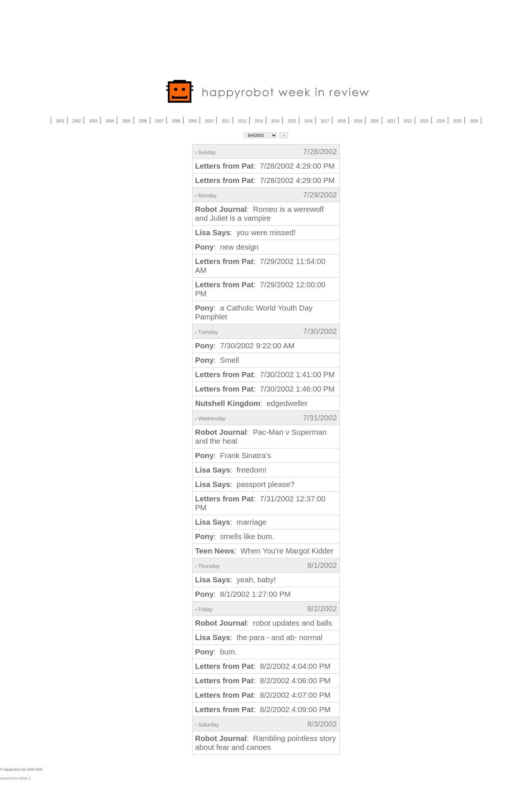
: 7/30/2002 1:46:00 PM (265, 389)
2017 (325, 121)
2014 (275, 121)
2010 (209, 121)
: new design (227, 247)
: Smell (217, 360)
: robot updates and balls (264, 623)
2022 (408, 121)
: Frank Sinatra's (233, 455)
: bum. (216, 652)
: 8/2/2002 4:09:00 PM (263, 709)
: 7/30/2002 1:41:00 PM (265, 374)
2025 (457, 121)
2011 (226, 121)
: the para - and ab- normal (259, 637)
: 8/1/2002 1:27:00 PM (243, 594)
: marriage (231, 522)
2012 (242, 121)
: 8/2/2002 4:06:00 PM (263, 680)
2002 (77, 121)
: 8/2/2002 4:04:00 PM (263, 666)
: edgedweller (251, 403)
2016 (308, 121)
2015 (292, 121)
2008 (176, 121)
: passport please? (245, 484)
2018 (341, 121)
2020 (375, 121)
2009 (192, 121)
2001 (60, 121)
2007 (160, 121)
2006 (143, 121)
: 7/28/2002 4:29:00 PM (265, 166)
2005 (126, 121)
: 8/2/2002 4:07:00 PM (263, 695)
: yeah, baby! (236, 580)
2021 (391, 121)
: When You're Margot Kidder (264, 551)
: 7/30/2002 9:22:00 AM (245, 346)
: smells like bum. (235, 536)
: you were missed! (245, 232)
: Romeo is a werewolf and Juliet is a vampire (259, 214)
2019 (358, 121)
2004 (110, 121)
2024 (441, 121)
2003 (93, 121)
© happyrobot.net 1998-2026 (21, 769)
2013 (259, 121)
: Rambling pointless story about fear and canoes (265, 743)
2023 (424, 121)
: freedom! (231, 470)
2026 (474, 121)
